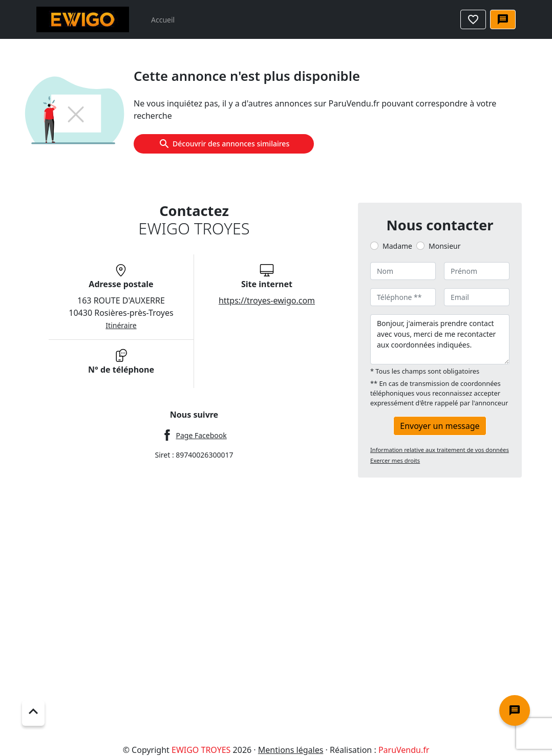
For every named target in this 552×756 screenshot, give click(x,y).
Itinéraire (121, 325)
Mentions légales (291, 750)
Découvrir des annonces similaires (224, 144)
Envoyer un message (440, 426)
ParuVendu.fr (404, 750)
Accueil (163, 20)
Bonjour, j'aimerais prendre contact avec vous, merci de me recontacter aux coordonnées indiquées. (440, 339)
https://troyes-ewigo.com (267, 300)
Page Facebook (201, 435)
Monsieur (444, 246)
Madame (397, 246)
